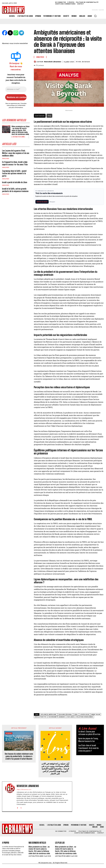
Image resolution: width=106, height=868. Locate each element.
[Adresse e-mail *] (16, 89)
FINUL (76, 714)
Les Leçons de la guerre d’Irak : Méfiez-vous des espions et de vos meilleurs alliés (16, 153)
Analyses (6, 159)
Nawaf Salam (96, 714)
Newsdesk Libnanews (53, 62)
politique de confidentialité (18, 105)
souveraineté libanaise (57, 717)
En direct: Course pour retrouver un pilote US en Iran (89, 733)
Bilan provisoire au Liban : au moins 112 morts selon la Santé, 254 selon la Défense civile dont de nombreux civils (21, 130)
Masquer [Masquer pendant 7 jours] (52, 202)
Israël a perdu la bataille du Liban (15, 182)
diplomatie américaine (48, 714)
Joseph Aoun (85, 714)
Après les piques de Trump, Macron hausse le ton (88, 740)
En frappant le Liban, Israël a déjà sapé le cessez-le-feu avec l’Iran (15, 163)
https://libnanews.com (24, 790)
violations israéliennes (85, 717)
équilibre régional (65, 714)
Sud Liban (71, 717)
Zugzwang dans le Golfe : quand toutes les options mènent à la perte (14, 173)
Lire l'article (40, 116)
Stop (49, 116)
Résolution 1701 (40, 717)
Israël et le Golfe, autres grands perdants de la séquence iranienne (15, 190)
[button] (95, 16)
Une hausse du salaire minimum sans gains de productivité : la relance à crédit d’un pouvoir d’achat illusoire (19, 756)
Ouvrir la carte (42, 202)
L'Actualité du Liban (18, 137)
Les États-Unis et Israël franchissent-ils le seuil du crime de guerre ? (89, 748)
